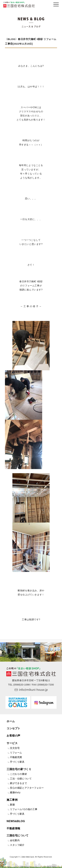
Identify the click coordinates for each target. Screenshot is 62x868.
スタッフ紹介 (17, 845)
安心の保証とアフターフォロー (27, 788)
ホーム (11, 721)
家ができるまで (18, 783)
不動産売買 (16, 757)
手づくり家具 (17, 762)
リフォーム (16, 753)
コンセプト (13, 728)
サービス (12, 743)
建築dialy (15, 792)
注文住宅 (15, 748)
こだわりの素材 (18, 774)
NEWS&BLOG (16, 821)
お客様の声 (13, 736)
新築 (12, 805)
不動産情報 (13, 828)
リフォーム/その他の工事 (24, 809)
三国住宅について (18, 835)
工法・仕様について (21, 779)
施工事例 (12, 800)
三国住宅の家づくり (19, 769)
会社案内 (15, 840)
